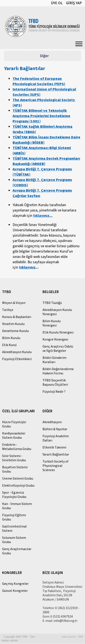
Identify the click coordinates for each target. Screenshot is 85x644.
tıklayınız (27, 268)
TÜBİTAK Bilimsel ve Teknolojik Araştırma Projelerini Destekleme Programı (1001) (41, 116)
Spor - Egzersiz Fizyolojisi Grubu (14, 495)
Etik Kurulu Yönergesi (58, 333)
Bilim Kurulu (11, 338)
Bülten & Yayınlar (55, 429)
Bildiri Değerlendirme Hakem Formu (58, 371)
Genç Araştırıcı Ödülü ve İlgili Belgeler (58, 349)
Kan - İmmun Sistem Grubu (17, 506)
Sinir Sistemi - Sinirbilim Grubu (14, 458)
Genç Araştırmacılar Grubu (17, 551)
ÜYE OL (57, 3)
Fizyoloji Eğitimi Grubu (14, 517)
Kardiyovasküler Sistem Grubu (14, 436)
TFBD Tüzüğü (52, 303)
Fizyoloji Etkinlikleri (17, 359)
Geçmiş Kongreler (15, 584)
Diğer (44, 56)
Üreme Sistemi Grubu (18, 479)
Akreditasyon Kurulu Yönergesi (57, 312)
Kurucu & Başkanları (17, 317)
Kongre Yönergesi (55, 340)
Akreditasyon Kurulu (17, 352)
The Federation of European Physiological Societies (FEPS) (39, 82)
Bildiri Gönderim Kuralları (54, 360)
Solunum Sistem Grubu (14, 540)
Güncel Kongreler (15, 591)
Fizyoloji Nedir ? (54, 392)
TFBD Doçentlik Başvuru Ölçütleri (55, 383)
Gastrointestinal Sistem (14, 529)
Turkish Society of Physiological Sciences (55, 466)
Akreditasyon (52, 422)
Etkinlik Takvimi (54, 448)
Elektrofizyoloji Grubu (18, 486)
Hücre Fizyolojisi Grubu (14, 424)
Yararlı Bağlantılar (56, 455)
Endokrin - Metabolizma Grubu (17, 447)
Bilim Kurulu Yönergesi (52, 323)
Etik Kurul (9, 345)
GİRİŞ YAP (74, 3)
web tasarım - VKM (72, 637)
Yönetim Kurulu (13, 324)
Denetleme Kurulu (15, 331)
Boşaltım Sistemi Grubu (15, 470)
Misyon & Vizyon (14, 303)
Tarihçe (8, 310)
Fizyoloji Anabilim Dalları (56, 438)
